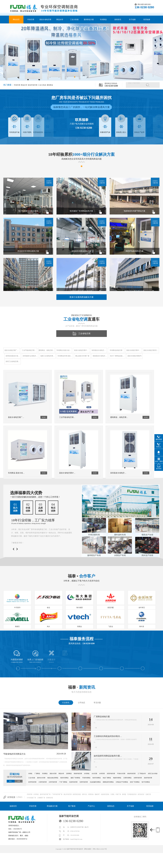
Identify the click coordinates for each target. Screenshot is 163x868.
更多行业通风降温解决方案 (81, 297)
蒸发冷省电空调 (45, 20)
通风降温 (50, 85)
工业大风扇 (74, 20)
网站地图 (141, 4)
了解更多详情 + (17, 543)
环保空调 (31, 20)
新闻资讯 (118, 20)
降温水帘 (60, 20)
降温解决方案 (52, 806)
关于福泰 (132, 20)
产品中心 (91, 806)
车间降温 (103, 20)
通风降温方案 (89, 20)
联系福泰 (147, 20)
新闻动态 (111, 806)
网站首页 (16, 20)
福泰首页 (13, 806)
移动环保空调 (32, 85)
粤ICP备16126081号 (100, 849)
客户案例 (72, 806)
